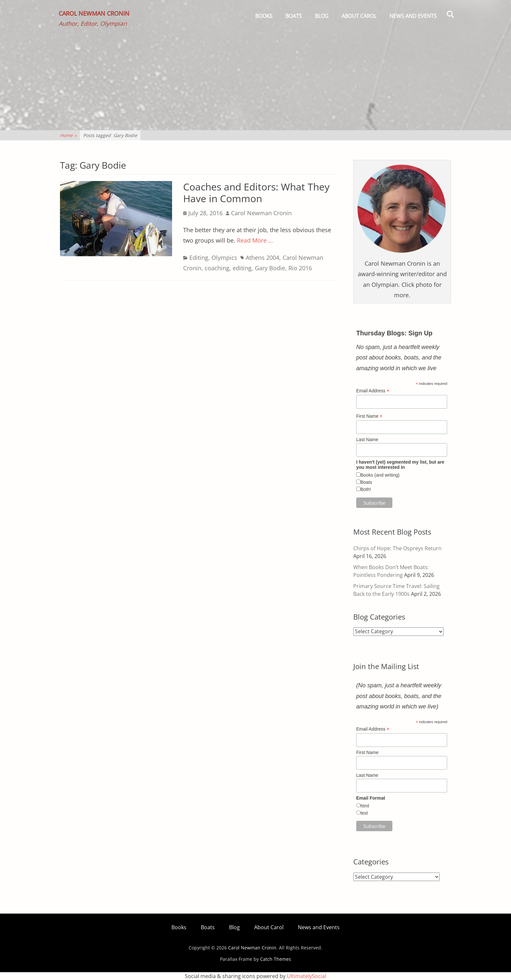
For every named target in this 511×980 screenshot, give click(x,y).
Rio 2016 (300, 268)
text (364, 813)
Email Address (373, 391)
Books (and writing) (380, 475)
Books (264, 16)
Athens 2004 (263, 258)
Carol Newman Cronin (95, 15)
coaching (217, 268)
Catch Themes (276, 959)
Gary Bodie (270, 268)
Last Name (367, 440)
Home (68, 135)
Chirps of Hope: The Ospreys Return (397, 548)
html (365, 806)
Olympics (224, 258)
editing (242, 268)
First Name (369, 416)
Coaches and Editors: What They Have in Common (256, 193)
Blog (322, 16)
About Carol (359, 16)
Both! (366, 489)
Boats (294, 16)
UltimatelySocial (307, 976)
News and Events (413, 16)
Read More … (255, 240)
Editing (199, 258)
